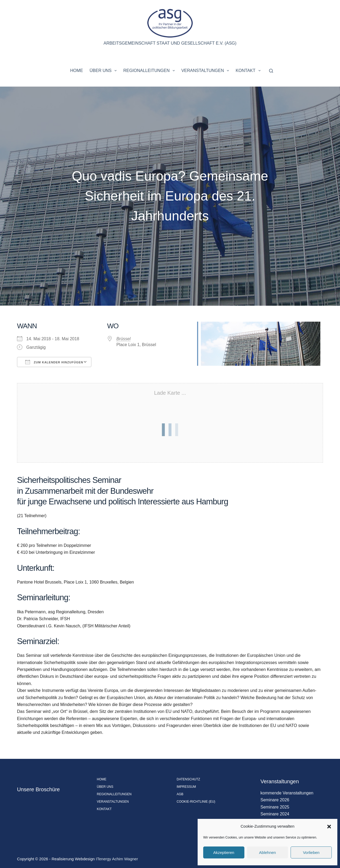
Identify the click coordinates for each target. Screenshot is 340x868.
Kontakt (249, 71)
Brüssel (123, 339)
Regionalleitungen (150, 71)
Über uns (104, 71)
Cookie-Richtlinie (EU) (196, 802)
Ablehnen (267, 852)
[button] (329, 827)
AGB (180, 794)
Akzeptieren (224, 852)
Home (76, 71)
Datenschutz (188, 779)
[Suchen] (271, 71)
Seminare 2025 (275, 807)
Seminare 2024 (275, 814)
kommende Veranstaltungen (287, 793)
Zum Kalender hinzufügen (54, 362)
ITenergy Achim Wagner (117, 859)
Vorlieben (311, 852)
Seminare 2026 (275, 800)
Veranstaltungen (206, 71)
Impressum (186, 787)
